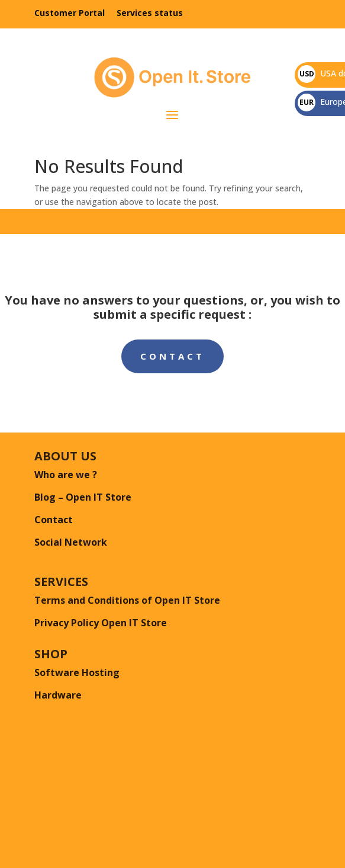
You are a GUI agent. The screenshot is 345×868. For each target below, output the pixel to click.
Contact (172, 356)
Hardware (58, 695)
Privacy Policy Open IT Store (101, 623)
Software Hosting (77, 672)
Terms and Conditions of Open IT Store (127, 600)
